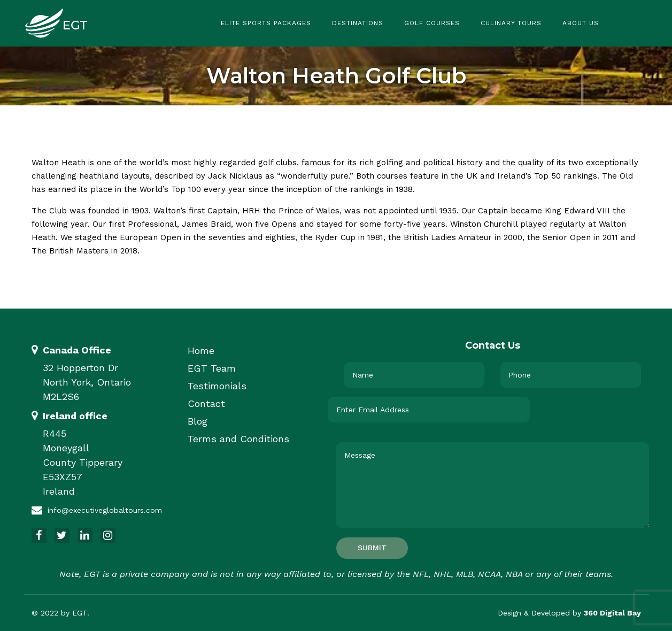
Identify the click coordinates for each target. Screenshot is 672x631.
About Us (581, 23)
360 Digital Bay (612, 613)
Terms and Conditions (238, 439)
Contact (206, 403)
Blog (198, 421)
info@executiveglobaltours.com (105, 510)
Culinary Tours (511, 23)
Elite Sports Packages (266, 23)
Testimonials (217, 386)
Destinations (358, 23)
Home (201, 351)
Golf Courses (432, 23)
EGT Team (212, 368)
